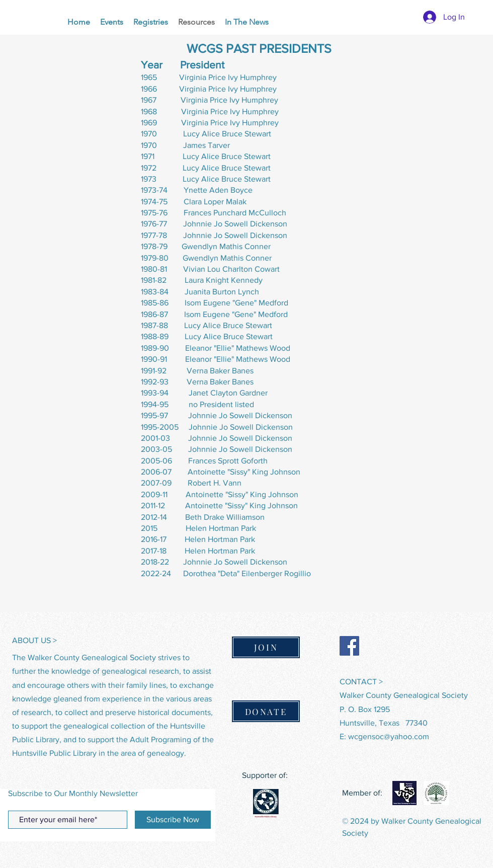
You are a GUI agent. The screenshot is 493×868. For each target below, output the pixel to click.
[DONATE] (266, 711)
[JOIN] (266, 647)
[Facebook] (349, 646)
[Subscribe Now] (173, 820)
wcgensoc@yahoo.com (389, 736)
